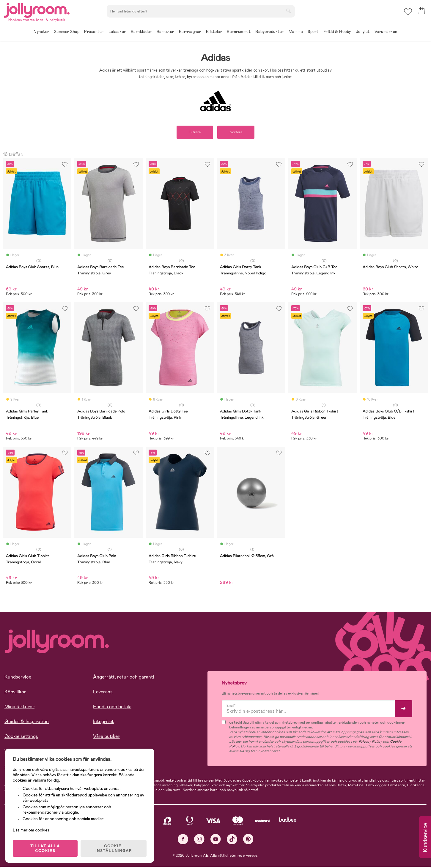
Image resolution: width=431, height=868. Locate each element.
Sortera (237, 132)
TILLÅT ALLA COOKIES (46, 848)
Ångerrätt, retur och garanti (124, 677)
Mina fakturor (19, 707)
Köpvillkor (15, 692)
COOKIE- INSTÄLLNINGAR (114, 848)
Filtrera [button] (194, 132)
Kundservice (18, 677)
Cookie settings (21, 737)
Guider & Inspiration (27, 722)
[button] (408, 13)
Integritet (103, 722)
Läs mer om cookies (32, 829)
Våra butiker (106, 737)
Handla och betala (112, 707)
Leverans (103, 692)
